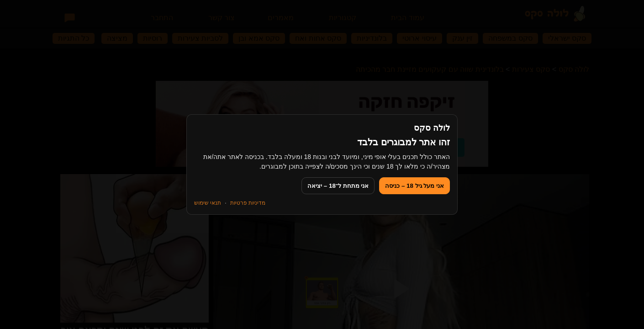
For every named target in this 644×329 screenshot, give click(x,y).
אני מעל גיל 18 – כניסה (414, 186)
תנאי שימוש (208, 203)
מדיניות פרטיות (248, 203)
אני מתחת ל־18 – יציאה (338, 186)
